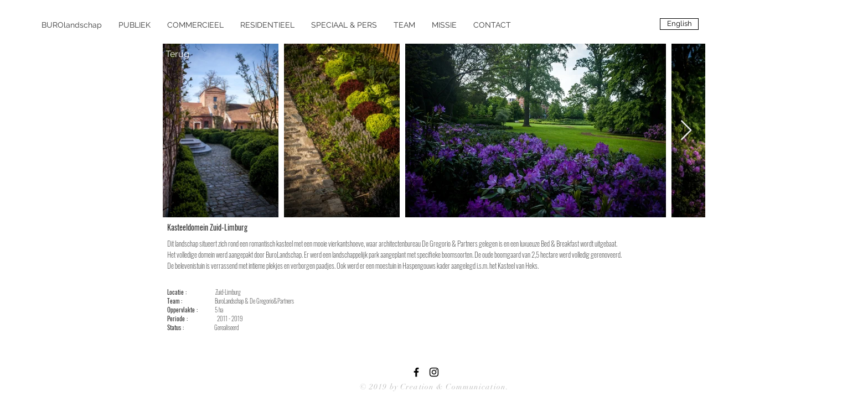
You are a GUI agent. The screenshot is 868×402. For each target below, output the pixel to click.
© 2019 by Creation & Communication (433, 387)
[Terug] (177, 54)
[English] (679, 24)
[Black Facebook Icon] (416, 372)
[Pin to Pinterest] (276, 227)
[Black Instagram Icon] (434, 372)
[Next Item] (686, 131)
